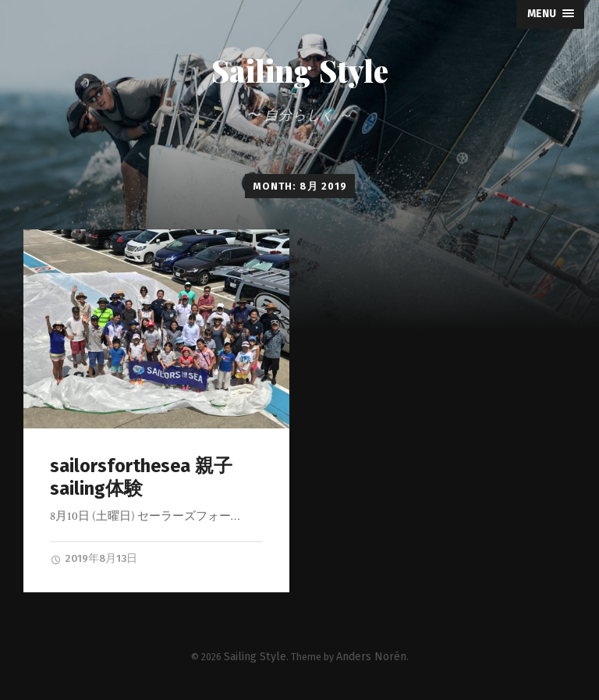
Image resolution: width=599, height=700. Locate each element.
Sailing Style (300, 72)
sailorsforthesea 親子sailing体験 (135, 478)
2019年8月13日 (89, 557)
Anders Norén (366, 653)
